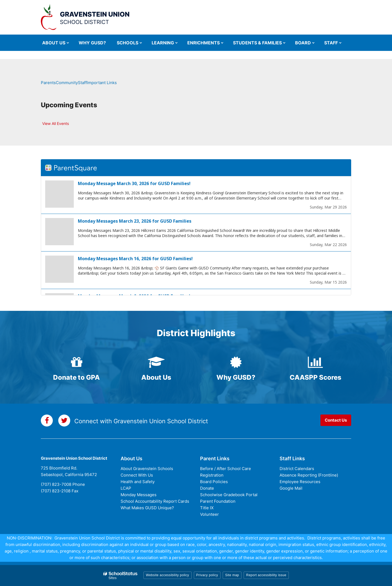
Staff (82, 83)
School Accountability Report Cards (155, 501)
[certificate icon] (236, 362)
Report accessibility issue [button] (266, 575)
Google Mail (291, 488)
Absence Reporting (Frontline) (309, 475)
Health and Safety (138, 482)
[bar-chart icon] (316, 362)
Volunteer (209, 514)
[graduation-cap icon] (156, 362)
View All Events (56, 123)
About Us (156, 377)
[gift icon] (77, 362)
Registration (212, 475)
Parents (48, 83)
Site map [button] (232, 575)
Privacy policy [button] (207, 575)
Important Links (102, 83)
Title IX (207, 508)
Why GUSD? (236, 377)
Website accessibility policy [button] (168, 575)
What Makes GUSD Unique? (147, 508)
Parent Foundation (218, 501)
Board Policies (214, 482)
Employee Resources (300, 482)
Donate (207, 488)
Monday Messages (139, 495)
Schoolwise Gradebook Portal (229, 495)
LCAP (126, 488)
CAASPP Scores (316, 377)
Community (67, 83)
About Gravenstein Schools (147, 469)
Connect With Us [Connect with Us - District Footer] (137, 475)
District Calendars (297, 469)
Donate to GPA (76, 377)
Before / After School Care (226, 469)
